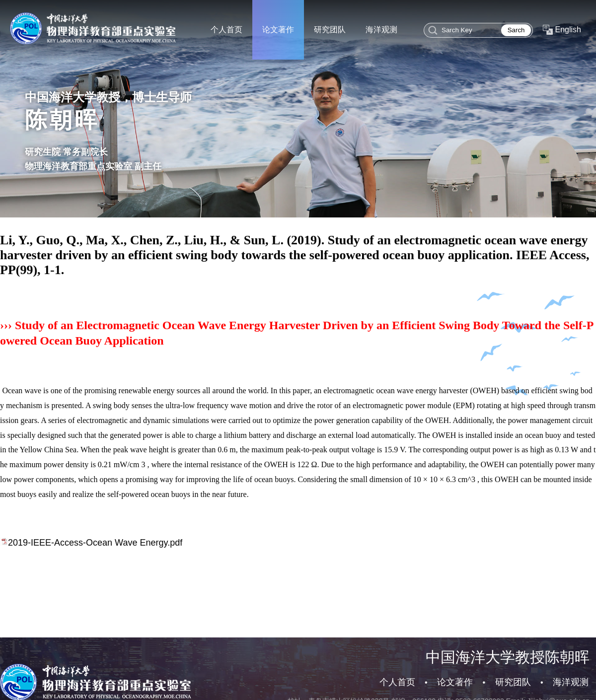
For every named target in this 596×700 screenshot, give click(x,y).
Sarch (516, 30)
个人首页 (397, 682)
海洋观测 (571, 682)
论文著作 (455, 682)
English (568, 30)
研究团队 (513, 682)
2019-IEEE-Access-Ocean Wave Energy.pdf (95, 554)
